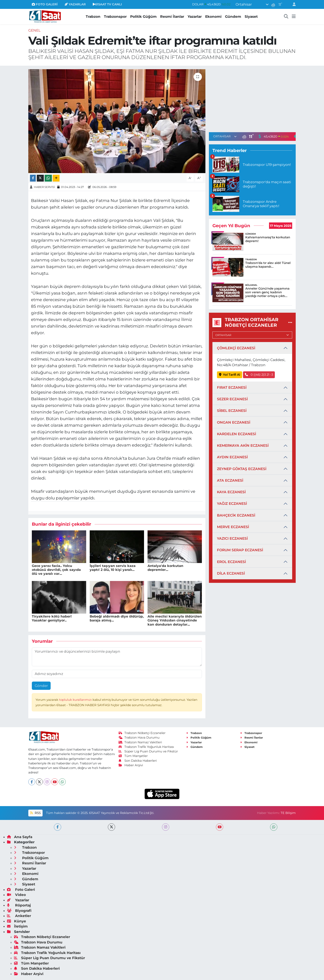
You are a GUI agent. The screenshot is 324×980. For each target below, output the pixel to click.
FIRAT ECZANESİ (232, 387)
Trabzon (93, 17)
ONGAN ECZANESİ (234, 422)
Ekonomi (213, 17)
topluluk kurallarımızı (76, 700)
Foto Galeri (21, 890)
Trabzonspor (115, 17)
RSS (35, 813)
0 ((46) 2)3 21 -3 (259, 375)
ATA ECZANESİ (230, 480)
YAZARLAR (75, 4)
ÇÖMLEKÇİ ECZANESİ (236, 348)
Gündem (233, 17)
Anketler (19, 916)
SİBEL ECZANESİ (232, 411)
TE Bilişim (288, 813)
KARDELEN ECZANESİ (236, 434)
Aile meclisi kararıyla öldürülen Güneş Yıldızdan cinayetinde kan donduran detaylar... (175, 620)
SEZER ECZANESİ (232, 399)
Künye (17, 921)
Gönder (41, 686)
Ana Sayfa (20, 837)
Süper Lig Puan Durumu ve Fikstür (148, 751)
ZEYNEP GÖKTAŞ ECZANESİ (242, 469)
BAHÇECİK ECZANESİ (236, 515)
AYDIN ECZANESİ (232, 457)
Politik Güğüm (143, 17)
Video (16, 895)
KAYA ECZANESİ (231, 492)
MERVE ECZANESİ (233, 527)
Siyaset (251, 17)
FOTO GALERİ (45, 4)
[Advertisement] (252, 98)
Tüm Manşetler (133, 756)
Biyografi (19, 911)
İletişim (17, 926)
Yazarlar (195, 17)
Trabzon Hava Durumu (139, 738)
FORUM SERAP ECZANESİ (240, 550)
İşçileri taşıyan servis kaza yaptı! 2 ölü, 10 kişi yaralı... (113, 568)
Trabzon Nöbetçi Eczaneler (142, 733)
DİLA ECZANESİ (231, 573)
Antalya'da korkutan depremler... (165, 568)
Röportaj (19, 905)
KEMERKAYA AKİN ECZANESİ (243, 445)
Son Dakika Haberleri (138, 761)
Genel (34, 30)
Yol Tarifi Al (230, 375)
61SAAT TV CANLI (107, 4)
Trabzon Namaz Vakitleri (140, 742)
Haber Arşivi (131, 765)
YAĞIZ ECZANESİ (232, 504)
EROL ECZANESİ (231, 562)
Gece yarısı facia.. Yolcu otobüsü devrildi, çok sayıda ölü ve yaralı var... (56, 570)
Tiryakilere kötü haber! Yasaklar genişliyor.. (52, 618)
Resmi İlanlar (172, 17)
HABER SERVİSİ (44, 187)
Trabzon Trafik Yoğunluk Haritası (146, 747)
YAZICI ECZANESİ (232, 538)
